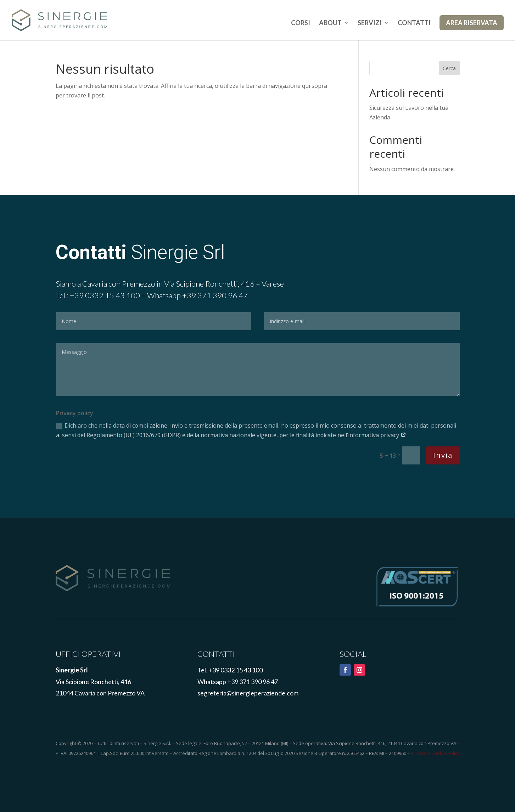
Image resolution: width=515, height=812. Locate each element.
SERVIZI (370, 23)
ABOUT (330, 23)
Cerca (449, 68)
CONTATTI (414, 23)
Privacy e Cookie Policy (435, 753)
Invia (443, 455)
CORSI (301, 23)
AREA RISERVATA (472, 23)
